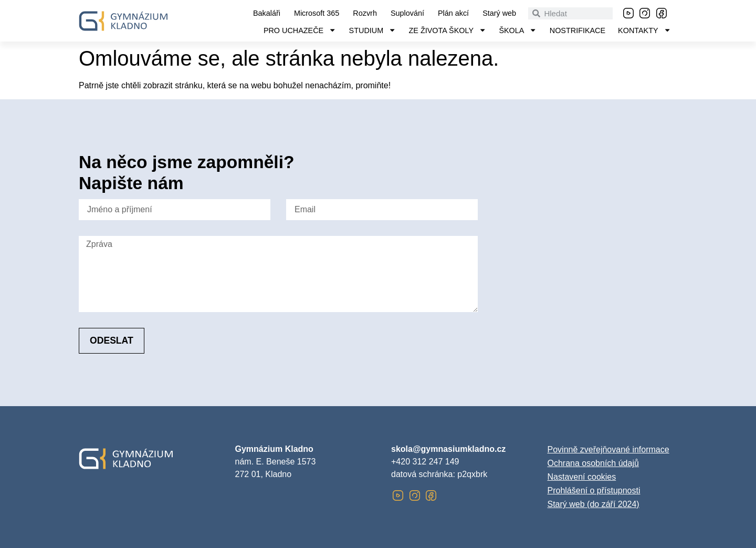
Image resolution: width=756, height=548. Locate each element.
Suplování (407, 13)
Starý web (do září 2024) (594, 504)
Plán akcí (453, 13)
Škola (518, 30)
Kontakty (644, 30)
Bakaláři (267, 13)
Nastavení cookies (582, 477)
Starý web (499, 13)
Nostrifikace (577, 30)
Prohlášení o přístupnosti (594, 490)
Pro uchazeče (300, 30)
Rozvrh (365, 13)
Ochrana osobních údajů (593, 463)
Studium (373, 30)
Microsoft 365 (317, 13)
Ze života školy (448, 30)
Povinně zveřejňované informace (608, 449)
